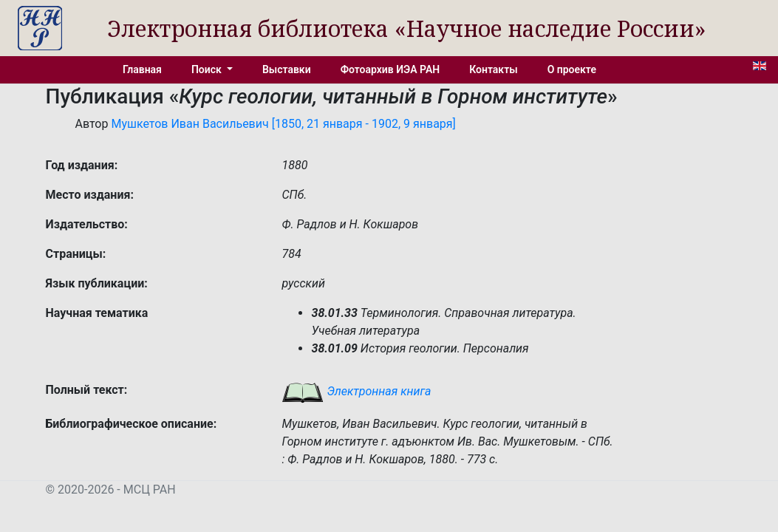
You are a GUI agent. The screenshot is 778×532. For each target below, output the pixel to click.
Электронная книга (356, 391)
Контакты (493, 69)
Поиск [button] (208, 69)
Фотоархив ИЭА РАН (390, 69)
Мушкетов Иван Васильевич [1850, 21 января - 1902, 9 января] (283, 124)
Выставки (287, 69)
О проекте (572, 69)
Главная (142, 69)
